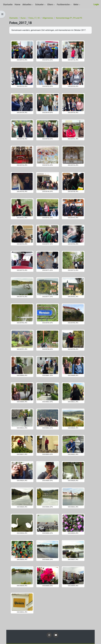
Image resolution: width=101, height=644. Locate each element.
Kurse (23, 18)
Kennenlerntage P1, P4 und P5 (69, 18)
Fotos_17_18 (34, 18)
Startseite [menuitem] (8, 5)
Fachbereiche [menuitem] (63, 5)
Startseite (14, 18)
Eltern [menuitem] (50, 5)
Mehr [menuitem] (76, 5)
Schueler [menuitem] (39, 5)
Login (96, 4)
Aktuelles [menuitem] (27, 5)
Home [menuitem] (17, 5)
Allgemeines (48, 18)
